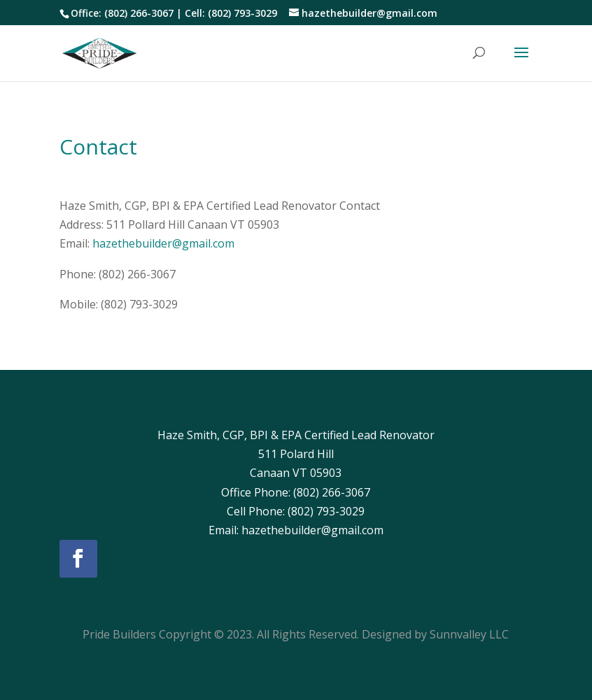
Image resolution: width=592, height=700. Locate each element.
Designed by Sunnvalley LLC (435, 634)
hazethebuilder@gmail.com (163, 243)
